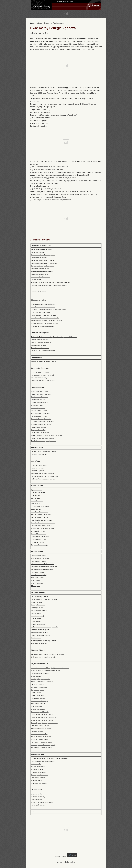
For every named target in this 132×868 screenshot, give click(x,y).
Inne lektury (70, 2)
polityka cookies (69, 862)
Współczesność (62, 2)
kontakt (59, 862)
